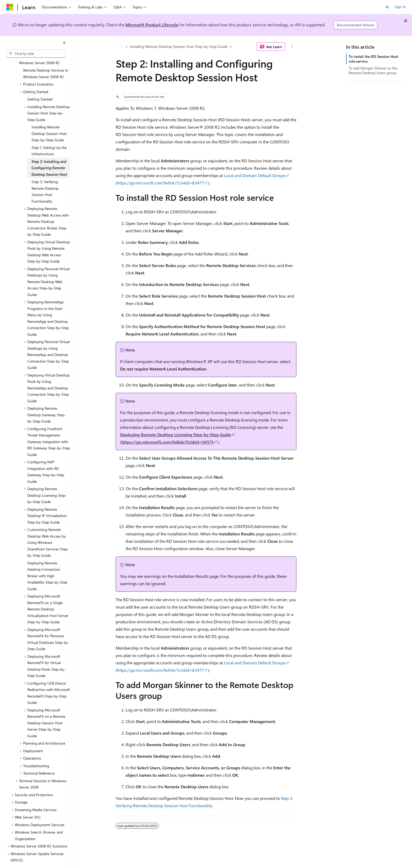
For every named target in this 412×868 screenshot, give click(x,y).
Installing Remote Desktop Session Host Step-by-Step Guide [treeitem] (49, 119)
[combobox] (36, 54)
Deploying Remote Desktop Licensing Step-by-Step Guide (176, 435)
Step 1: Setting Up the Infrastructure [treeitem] (49, 136)
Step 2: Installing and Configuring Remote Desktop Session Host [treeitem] (49, 153)
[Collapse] (64, 43)
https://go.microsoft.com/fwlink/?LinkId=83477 (160, 183)
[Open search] (387, 7)
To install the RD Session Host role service (373, 59)
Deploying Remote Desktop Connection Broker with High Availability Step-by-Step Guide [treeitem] (47, 561)
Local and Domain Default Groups (255, 175)
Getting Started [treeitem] (40, 85)
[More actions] (292, 47)
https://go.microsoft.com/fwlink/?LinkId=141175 (168, 442)
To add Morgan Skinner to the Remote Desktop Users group (373, 70)
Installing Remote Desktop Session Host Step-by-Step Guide (179, 46)
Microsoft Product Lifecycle (152, 25)
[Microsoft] (10, 7)
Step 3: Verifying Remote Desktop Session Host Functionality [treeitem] (45, 177)
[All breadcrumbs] (120, 47)
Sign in (400, 7)
